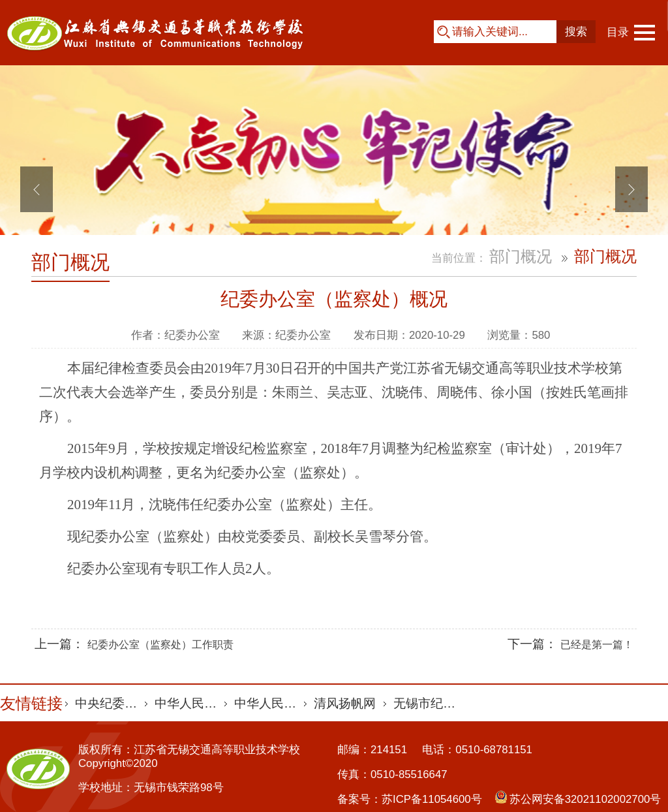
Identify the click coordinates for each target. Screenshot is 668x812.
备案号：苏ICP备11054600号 (410, 799)
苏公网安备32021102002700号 (585, 799)
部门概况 (70, 262)
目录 (618, 32)
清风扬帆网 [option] (345, 703)
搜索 (576, 32)
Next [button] (631, 189)
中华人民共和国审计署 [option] (190, 703)
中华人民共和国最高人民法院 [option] (269, 703)
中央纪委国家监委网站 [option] (110, 703)
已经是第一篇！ (597, 645)
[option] (334, 189)
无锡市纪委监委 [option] (428, 703)
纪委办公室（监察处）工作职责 (160, 645)
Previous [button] (37, 189)
